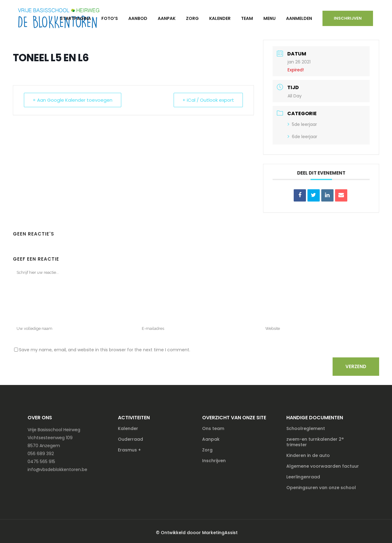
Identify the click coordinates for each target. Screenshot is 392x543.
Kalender (128, 428)
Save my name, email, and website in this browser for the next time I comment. (105, 350)
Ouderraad (130, 439)
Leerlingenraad (303, 477)
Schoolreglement (306, 428)
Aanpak (211, 439)
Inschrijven (348, 18)
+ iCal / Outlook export (208, 100)
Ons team (213, 428)
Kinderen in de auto (308, 455)
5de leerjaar (302, 124)
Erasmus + (129, 450)
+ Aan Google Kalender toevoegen (73, 100)
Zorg (207, 450)
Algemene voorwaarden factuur (323, 466)
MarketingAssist (220, 533)
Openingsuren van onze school (321, 488)
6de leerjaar (302, 137)
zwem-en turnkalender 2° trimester (315, 442)
